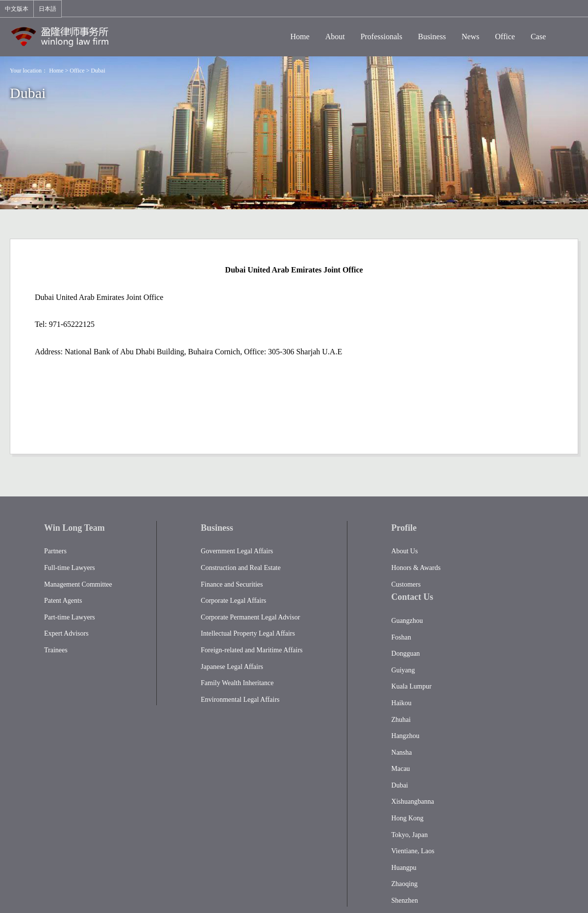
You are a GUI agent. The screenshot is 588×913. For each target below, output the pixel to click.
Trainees (56, 650)
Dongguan (406, 654)
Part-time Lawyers (70, 617)
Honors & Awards (416, 568)
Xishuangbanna (413, 802)
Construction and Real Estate (241, 568)
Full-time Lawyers (70, 568)
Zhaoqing (405, 884)
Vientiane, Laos (413, 851)
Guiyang (403, 670)
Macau (401, 769)
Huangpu (404, 868)
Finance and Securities (232, 584)
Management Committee (78, 584)
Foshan (401, 637)
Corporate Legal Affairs (233, 601)
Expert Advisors (66, 633)
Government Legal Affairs (237, 551)
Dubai (98, 71)
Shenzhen (405, 901)
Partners (55, 551)
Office (77, 71)
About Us (405, 551)
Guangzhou (407, 621)
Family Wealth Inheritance (237, 683)
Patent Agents (63, 601)
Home (56, 71)
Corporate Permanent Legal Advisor (251, 617)
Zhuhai (401, 720)
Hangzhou (406, 736)
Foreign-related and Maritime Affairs (252, 650)
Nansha (402, 753)
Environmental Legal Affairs (240, 700)
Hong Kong (408, 818)
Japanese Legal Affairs (232, 667)
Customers (406, 584)
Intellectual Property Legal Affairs (248, 633)
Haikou (402, 703)
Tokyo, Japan (410, 835)
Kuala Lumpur (412, 686)
